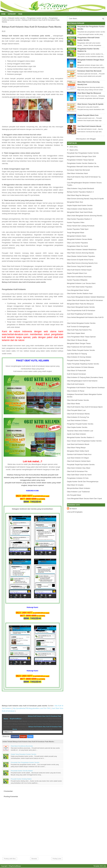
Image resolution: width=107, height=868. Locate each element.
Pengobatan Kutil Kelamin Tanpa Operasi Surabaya (86, 388)
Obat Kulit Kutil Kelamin (76, 384)
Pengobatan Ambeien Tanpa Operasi (80, 160)
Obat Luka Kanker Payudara (77, 243)
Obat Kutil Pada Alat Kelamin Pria (79, 330)
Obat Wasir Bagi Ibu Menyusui (89, 93)
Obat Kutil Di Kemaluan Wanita (78, 414)
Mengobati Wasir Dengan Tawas (79, 343)
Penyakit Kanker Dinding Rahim (21, 779)
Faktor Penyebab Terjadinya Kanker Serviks (83, 364)
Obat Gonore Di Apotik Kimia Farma (80, 260)
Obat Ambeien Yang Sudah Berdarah (80, 188)
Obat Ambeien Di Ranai (76, 391)
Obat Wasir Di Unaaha (75, 485)
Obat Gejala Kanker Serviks (77, 427)
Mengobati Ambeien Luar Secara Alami (81, 283)
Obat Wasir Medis (74, 404)
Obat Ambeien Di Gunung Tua (78, 417)
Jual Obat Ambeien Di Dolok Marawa (80, 367)
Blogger (93, 139)
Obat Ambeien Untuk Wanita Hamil (80, 209)
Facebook (15, 737)
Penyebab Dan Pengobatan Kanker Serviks (25, 763)
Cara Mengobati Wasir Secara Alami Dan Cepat (84, 498)
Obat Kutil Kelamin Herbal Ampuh (79, 270)
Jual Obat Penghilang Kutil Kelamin (80, 314)
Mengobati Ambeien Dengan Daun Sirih (81, 156)
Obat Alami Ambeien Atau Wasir (79, 468)
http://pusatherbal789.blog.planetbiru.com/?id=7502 (32, 708)
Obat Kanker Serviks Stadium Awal (80, 293)
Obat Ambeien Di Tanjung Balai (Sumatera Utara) (85, 377)
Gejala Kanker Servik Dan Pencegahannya (83, 482)
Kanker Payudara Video (76, 222)
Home (3, 14)
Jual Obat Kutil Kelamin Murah (89, 126)
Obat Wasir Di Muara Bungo (77, 340)
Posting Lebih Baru (10, 859)
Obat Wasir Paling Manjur (76, 448)
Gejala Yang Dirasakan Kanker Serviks (23, 755)
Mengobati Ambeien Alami (76, 236)
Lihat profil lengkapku (75, 512)
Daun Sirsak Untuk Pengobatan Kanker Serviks (84, 441)
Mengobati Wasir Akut (75, 202)
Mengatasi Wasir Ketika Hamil (78, 451)
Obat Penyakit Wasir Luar (76, 410)
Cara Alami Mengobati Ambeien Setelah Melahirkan (86, 297)
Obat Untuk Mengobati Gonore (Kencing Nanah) (85, 216)
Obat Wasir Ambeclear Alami (77, 173)
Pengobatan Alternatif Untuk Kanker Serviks (83, 167)
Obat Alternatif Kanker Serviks (78, 400)
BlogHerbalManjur (16, 719)
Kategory (12, 14)
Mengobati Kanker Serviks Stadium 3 (81, 437)
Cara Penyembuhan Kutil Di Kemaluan (81, 310)
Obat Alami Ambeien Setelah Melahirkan (82, 250)
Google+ (23, 737)
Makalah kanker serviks (17, 18)
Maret (72, 150)
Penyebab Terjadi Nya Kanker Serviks (81, 465)
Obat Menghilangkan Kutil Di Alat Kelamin (82, 381)
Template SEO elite (100, 866)
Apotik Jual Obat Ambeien (76, 434)
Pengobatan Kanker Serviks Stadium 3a (82, 163)
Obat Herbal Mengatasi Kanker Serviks (81, 323)
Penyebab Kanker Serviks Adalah (22, 771)
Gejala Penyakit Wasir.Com (88, 115)
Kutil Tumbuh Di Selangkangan (78, 327)
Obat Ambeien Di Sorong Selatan (79, 357)
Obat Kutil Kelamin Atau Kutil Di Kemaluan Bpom (85, 407)
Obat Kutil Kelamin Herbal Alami (79, 461)
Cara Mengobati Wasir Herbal (78, 290)
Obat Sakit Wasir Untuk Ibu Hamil (79, 475)
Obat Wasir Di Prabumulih (76, 371)
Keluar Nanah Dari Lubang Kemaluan (81, 226)
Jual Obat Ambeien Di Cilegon (78, 458)
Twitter (30, 737)
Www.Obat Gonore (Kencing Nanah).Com (82, 263)
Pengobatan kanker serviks (37, 18)
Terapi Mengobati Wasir (76, 233)
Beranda (34, 859)
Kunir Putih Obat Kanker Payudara (80, 287)
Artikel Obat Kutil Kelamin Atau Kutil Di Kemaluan (85, 300)
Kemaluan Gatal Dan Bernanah (89, 71)
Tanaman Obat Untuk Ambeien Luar (80, 431)
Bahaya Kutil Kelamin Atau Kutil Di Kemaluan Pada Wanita (32, 27)
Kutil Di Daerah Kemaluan (76, 374)
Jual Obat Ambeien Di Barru (77, 420)
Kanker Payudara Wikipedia (77, 280)
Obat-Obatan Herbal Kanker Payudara (81, 256)
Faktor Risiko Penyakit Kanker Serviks (81, 350)
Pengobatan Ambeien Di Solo (78, 478)
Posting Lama (57, 859)
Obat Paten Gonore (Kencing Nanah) (81, 253)
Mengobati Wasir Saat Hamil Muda (80, 212)
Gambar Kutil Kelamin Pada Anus (79, 454)
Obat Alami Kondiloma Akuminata (22, 746)
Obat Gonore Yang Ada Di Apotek (90, 104)
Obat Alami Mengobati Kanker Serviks (81, 307)
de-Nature (73, 509)
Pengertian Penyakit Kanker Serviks (80, 424)
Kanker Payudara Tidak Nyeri (78, 229)
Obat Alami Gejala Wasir (76, 333)
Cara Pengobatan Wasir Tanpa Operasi (81, 337)
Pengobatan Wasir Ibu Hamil (77, 246)
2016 (71, 147)
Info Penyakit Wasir (74, 495)
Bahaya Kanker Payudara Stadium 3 (80, 192)
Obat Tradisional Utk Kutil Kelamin (79, 347)
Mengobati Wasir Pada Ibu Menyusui (80, 304)
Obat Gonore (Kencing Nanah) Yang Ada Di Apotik (85, 199)
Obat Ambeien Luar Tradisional (78, 492)
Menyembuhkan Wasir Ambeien (79, 488)
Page (20, 14)
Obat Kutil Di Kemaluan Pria (77, 471)
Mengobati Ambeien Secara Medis (80, 239)
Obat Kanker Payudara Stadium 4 (79, 219)
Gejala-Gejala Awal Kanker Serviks (80, 205)
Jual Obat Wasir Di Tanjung (77, 354)
